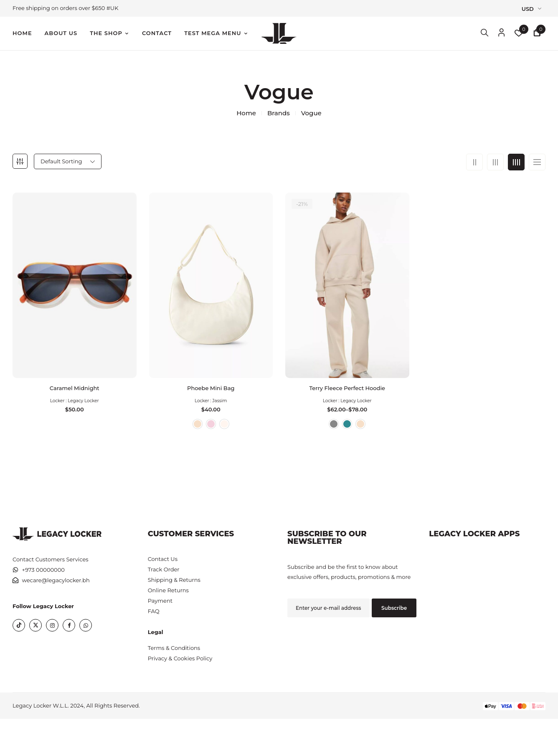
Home (246, 113)
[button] (537, 34)
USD (528, 9)
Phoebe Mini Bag (211, 384)
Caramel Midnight (75, 384)
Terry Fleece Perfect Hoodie (347, 384)
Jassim (219, 397)
